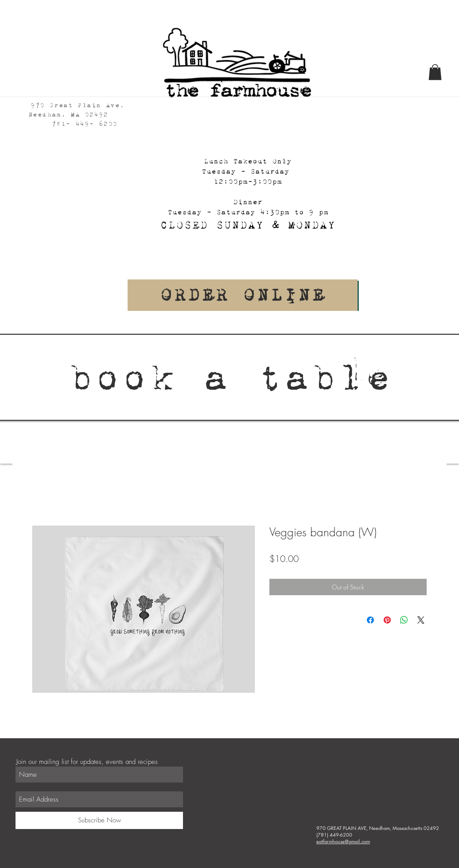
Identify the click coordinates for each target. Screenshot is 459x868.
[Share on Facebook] (370, 620)
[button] (435, 72)
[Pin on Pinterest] (387, 620)
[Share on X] (421, 620)
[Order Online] (243, 295)
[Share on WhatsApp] (404, 620)
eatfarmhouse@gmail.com (343, 841)
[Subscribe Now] (99, 820)
